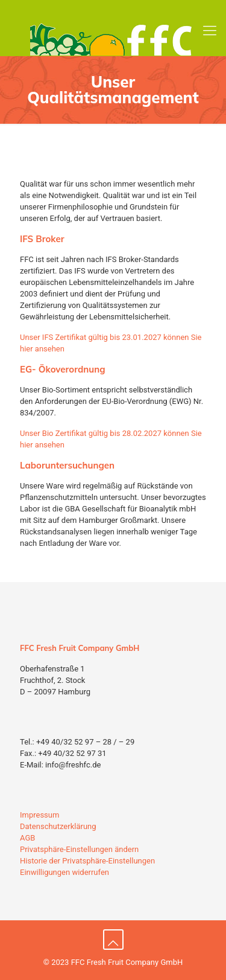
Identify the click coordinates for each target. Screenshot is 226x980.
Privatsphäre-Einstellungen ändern (79, 849)
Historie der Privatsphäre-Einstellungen (87, 861)
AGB (27, 838)
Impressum (39, 815)
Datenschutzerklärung (58, 826)
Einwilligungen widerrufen (64, 872)
